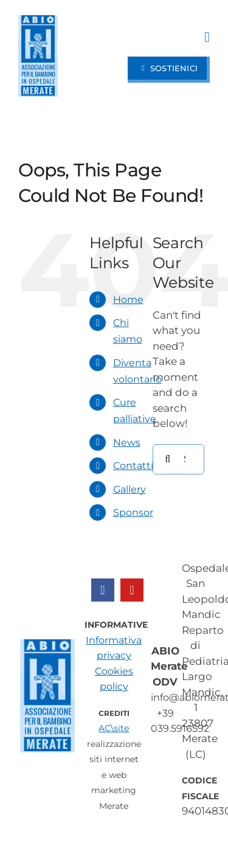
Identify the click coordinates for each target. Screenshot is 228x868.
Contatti (133, 466)
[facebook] (103, 590)
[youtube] (132, 590)
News (127, 443)
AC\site (114, 728)
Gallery (130, 489)
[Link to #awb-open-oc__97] (207, 37)
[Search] (168, 459)
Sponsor (133, 512)
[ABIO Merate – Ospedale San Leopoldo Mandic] (38, 20)
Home (128, 300)
